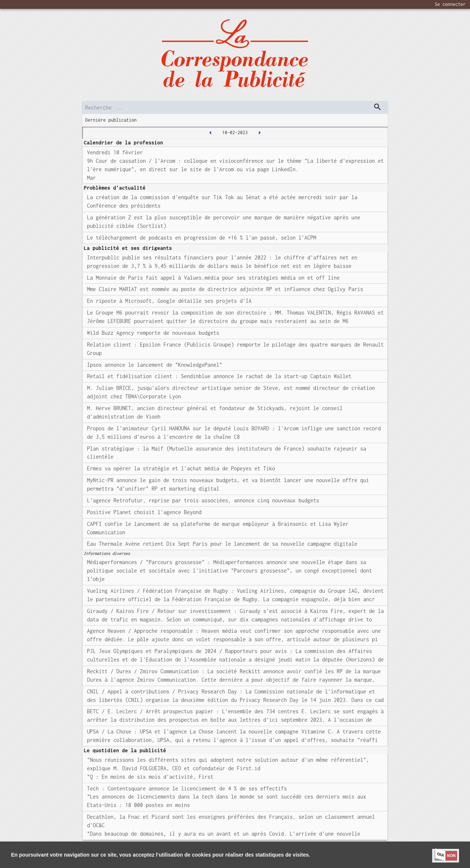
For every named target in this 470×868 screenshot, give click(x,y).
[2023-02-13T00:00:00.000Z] (260, 133)
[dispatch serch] (377, 107)
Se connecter (450, 4)
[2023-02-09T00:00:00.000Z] (210, 133)
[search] (235, 107)
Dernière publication (111, 120)
